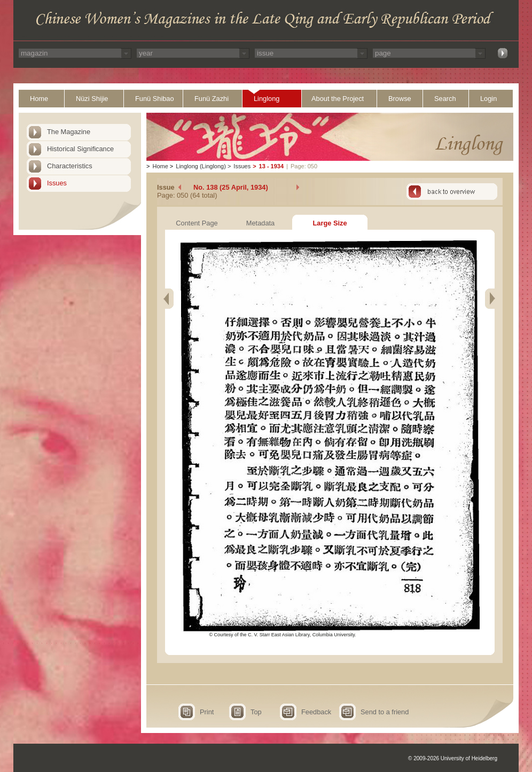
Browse (400, 99)
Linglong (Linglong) (201, 166)
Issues (57, 183)
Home (39, 99)
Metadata (260, 223)
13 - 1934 (271, 166)
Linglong (267, 99)
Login (488, 99)
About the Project (338, 99)
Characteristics (70, 166)
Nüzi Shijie (92, 99)
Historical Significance (80, 149)
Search (445, 99)
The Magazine (69, 132)
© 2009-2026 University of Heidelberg (453, 758)
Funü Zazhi (212, 99)
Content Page (197, 223)
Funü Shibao (155, 99)
